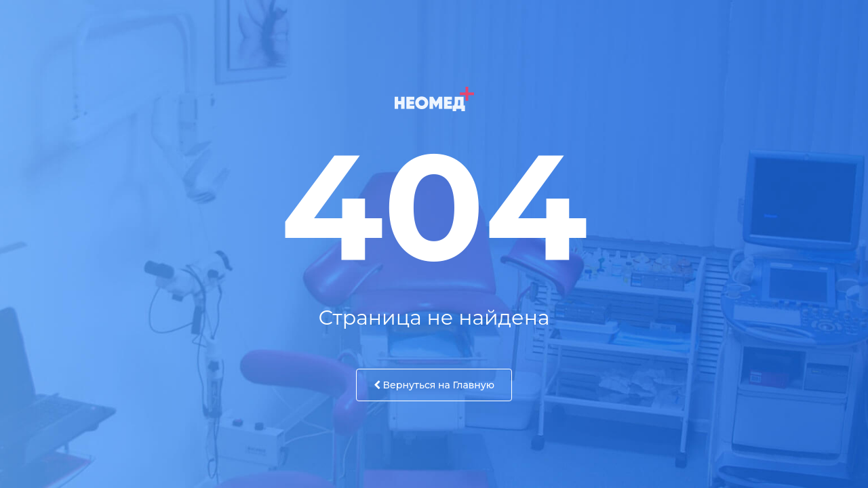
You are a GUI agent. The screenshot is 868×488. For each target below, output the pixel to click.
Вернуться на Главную (434, 385)
